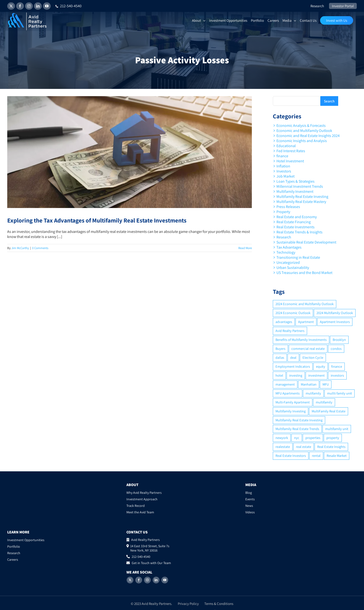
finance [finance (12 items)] (337, 366)
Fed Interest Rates (291, 151)
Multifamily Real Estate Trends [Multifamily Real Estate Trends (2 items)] (297, 429)
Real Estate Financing (294, 222)
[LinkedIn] (156, 576)
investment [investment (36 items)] (316, 375)
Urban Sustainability (293, 268)
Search (329, 101)
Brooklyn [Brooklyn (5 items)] (339, 340)
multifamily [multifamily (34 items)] (324, 402)
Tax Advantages (289, 247)
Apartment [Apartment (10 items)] (306, 322)
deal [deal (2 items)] (293, 357)
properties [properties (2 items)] (313, 438)
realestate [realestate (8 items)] (283, 447)
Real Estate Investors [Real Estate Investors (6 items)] (291, 456)
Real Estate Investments (295, 227)
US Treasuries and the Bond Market (304, 273)
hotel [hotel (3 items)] (279, 375)
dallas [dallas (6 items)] (280, 357)
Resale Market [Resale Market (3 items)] (337, 456)
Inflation (283, 166)
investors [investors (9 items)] (337, 375)
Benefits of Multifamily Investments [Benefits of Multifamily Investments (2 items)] (301, 340)
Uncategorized (288, 262)
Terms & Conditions (219, 599)
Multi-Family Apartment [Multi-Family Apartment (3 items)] (293, 402)
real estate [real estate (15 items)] (304, 447)
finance (282, 156)
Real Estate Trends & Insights (299, 232)
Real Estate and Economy (297, 217)
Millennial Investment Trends (300, 186)
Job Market (285, 176)
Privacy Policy (188, 599)
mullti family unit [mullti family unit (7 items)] (340, 393)
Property (283, 212)
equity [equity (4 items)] (321, 366)
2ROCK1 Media (207, 607)
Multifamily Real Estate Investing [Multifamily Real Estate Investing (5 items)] (299, 420)
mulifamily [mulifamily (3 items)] (313, 393)
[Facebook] (139, 576)
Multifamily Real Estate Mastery (301, 202)
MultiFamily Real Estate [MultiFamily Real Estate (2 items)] (329, 411)
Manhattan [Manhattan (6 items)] (309, 384)
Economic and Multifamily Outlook (304, 131)
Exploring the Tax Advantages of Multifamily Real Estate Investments (97, 220)
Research (284, 237)
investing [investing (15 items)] (296, 375)
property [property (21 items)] (333, 438)
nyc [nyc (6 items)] (297, 438)
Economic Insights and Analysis (302, 141)
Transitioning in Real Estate (298, 257)
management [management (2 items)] (285, 384)
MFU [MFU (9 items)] (326, 384)
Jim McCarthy (20, 248)
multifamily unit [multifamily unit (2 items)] (337, 429)
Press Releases (288, 207)
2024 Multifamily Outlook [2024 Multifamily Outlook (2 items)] (335, 313)
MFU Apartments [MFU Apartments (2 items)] (288, 393)
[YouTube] (165, 576)
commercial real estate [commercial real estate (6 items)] (308, 348)
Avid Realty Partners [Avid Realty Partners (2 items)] (290, 331)
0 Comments (40, 248)
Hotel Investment (290, 161)
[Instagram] (147, 576)
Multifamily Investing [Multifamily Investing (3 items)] (291, 411)
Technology (286, 252)
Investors (284, 171)
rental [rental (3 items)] (316, 456)
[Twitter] (130, 576)
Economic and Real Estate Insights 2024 (308, 136)
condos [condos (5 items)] (336, 348)
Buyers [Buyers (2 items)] (280, 348)
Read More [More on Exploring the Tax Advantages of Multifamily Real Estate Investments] (245, 248)
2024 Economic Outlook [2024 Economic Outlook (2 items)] (293, 313)
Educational (286, 146)
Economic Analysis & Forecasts (301, 126)
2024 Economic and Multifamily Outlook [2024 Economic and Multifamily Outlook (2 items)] (305, 304)
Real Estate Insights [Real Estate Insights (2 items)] (331, 447)
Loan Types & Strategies (295, 181)
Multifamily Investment (295, 191)
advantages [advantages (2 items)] (284, 322)
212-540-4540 (69, 6)
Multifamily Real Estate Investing (302, 197)
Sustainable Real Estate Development (306, 242)
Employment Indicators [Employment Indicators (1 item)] (293, 366)
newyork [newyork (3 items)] (282, 438)
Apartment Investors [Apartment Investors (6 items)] (335, 322)
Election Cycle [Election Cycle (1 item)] (313, 357)
